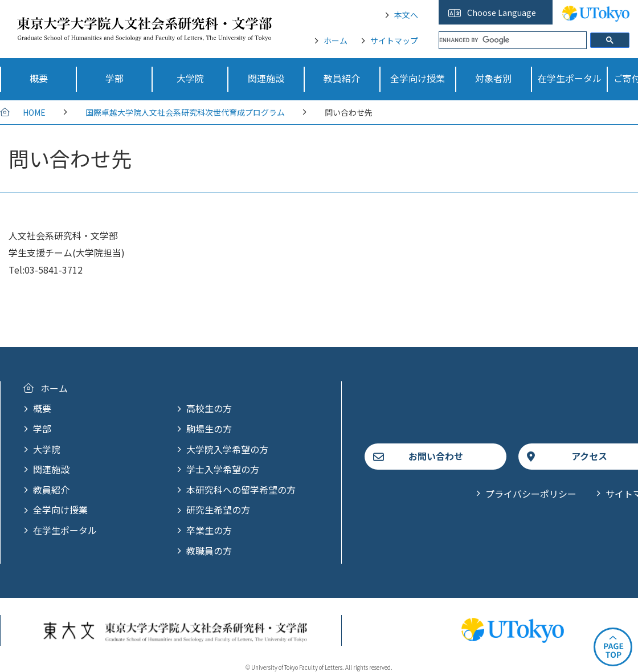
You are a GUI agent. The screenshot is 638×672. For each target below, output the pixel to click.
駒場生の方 (209, 429)
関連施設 (51, 469)
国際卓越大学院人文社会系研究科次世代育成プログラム (185, 112)
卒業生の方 (209, 530)
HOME (34, 112)
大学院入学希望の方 (227, 449)
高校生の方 (209, 408)
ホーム (336, 40)
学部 (42, 429)
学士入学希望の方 (223, 469)
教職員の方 (209, 551)
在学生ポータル (65, 530)
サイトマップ (394, 40)
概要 (42, 408)
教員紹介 (51, 490)
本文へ (406, 15)
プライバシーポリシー (531, 494)
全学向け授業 (60, 510)
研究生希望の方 (218, 510)
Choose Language (502, 13)
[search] (513, 40)
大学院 (47, 449)
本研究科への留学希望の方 (241, 490)
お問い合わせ (436, 456)
